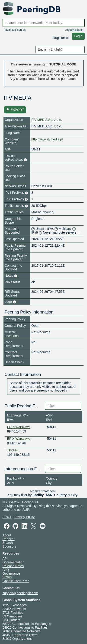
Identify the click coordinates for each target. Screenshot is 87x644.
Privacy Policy (24, 517)
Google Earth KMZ (16, 581)
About (7, 535)
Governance (11, 573)
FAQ (6, 570)
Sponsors (9, 546)
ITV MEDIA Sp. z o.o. (47, 120)
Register (59, 37)
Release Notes (13, 566)
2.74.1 (7, 517)
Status (7, 577)
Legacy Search (74, 30)
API (5, 559)
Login (78, 36)
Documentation (13, 562)
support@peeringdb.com (20, 593)
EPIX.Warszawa (19, 427)
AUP (26, 510)
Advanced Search (15, 30)
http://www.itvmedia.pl (47, 139)
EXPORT (15, 110)
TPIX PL (13, 450)
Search (8, 543)
